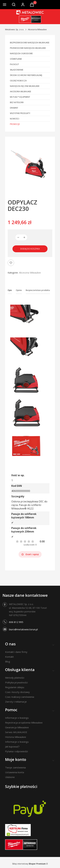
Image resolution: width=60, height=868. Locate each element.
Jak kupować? (12, 747)
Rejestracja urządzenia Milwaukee (24, 723)
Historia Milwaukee (16, 737)
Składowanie (17, 70)
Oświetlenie (16, 59)
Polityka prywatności (16, 682)
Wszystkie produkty (20, 113)
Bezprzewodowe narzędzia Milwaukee (30, 43)
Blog (8, 661)
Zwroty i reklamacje (16, 702)
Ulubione (10, 777)
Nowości (15, 119)
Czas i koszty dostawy (17, 692)
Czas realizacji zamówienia (20, 697)
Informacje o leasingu (17, 718)
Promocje (15, 124)
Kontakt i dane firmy (16, 652)
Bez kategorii (17, 102)
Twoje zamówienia (15, 767)
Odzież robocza (18, 81)
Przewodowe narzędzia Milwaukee (28, 48)
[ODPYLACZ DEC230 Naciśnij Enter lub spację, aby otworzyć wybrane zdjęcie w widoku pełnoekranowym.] (30, 164)
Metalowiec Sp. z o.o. (15, 29)
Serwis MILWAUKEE (16, 732)
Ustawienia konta (15, 772)
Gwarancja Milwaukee (17, 727)
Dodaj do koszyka (30, 249)
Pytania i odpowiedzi (16, 751)
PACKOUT (14, 64)
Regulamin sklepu (15, 687)
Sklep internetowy (29, 864)
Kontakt (9, 657)
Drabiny (14, 108)
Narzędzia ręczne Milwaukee (25, 86)
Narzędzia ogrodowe (21, 53)
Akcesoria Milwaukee (37, 29)
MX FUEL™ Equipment (20, 97)
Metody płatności (15, 678)
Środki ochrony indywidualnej (26, 75)
